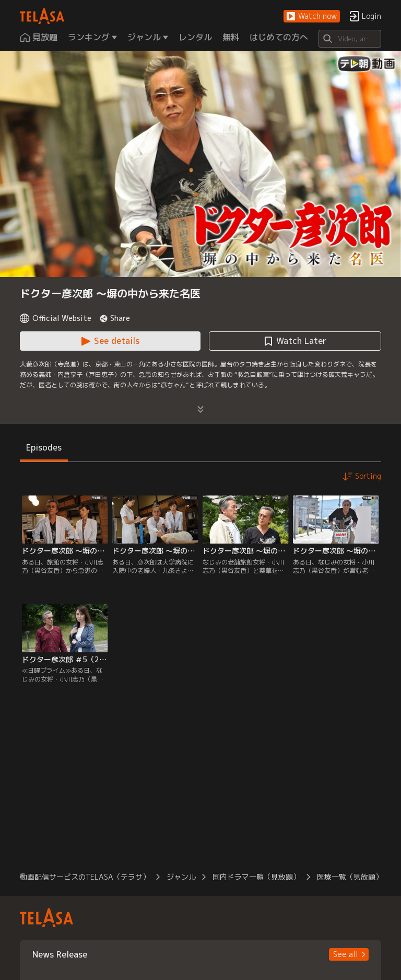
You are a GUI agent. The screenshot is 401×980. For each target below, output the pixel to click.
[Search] (350, 39)
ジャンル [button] (181, 877)
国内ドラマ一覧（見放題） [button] (256, 877)
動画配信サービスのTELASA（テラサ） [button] (85, 877)
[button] (312, 16)
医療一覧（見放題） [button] (350, 877)
